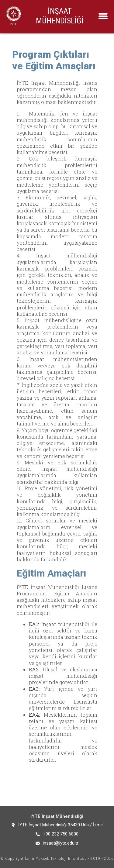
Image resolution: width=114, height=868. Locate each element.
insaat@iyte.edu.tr (61, 843)
